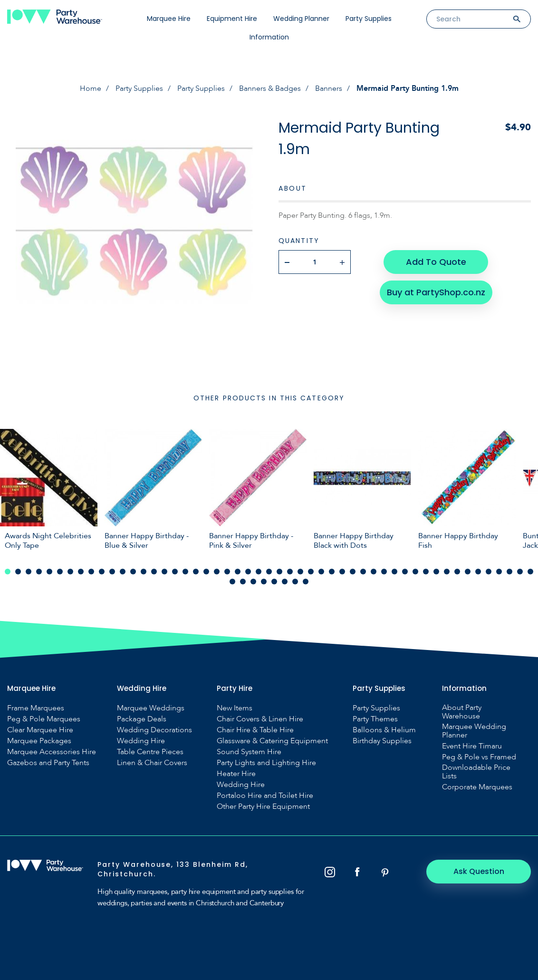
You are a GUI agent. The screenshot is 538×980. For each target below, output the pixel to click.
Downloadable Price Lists (476, 772)
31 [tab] (321, 572)
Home (91, 88)
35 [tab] (363, 572)
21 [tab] (217, 572)
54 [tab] (253, 582)
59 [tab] (306, 582)
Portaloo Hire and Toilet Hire (265, 796)
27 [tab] (279, 572)
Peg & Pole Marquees (44, 719)
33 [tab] (342, 572)
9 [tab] (91, 572)
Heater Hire (236, 774)
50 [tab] (520, 572)
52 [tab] (232, 582)
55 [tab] (264, 582)
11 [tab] (112, 572)
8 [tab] (81, 572)
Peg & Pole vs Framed (479, 757)
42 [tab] (436, 572)
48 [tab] (499, 572)
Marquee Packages (39, 741)
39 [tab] (405, 572)
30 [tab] (311, 572)
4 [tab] (39, 572)
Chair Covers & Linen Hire (260, 719)
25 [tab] (259, 572)
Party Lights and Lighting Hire (266, 763)
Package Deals (142, 719)
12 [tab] (123, 572)
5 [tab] (49, 572)
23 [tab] (238, 572)
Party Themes (375, 719)
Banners (329, 88)
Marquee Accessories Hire (52, 752)
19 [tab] (196, 572)
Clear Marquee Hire (40, 730)
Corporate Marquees (477, 787)
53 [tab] (243, 582)
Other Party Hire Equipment (263, 806)
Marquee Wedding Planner (474, 731)
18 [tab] (185, 572)
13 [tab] (133, 572)
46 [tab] (478, 572)
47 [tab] (489, 572)
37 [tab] (384, 572)
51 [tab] (530, 572)
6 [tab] (60, 572)
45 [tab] (468, 572)
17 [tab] (175, 572)
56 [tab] (274, 582)
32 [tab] (332, 572)
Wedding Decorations (154, 730)
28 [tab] (290, 572)
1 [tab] (8, 572)
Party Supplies (369, 19)
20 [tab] (206, 572)
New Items (235, 708)
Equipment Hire (232, 19)
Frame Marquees (36, 708)
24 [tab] (248, 572)
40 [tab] (415, 572)
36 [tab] (374, 572)
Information (269, 37)
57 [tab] (285, 582)
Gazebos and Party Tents (48, 763)
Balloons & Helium (384, 730)
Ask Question (479, 871)
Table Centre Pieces (150, 752)
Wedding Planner (301, 19)
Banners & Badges (270, 88)
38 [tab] (394, 572)
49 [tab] (509, 572)
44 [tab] (457, 572)
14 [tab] (144, 572)
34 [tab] (353, 572)
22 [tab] (227, 572)
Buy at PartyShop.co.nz (436, 292)
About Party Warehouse (462, 712)
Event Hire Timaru (472, 746)
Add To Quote (436, 262)
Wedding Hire (141, 741)
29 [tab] (300, 572)
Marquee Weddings (151, 708)
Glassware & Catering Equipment (272, 741)
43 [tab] (447, 572)
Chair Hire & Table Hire (255, 730)
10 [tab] (102, 572)
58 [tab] (295, 582)
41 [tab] (426, 572)
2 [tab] (18, 572)
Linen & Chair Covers (152, 763)
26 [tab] (269, 572)
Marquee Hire (169, 19)
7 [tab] (70, 572)
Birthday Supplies (382, 741)
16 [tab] (164, 572)
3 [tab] (29, 572)
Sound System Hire (249, 752)
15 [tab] (154, 572)
